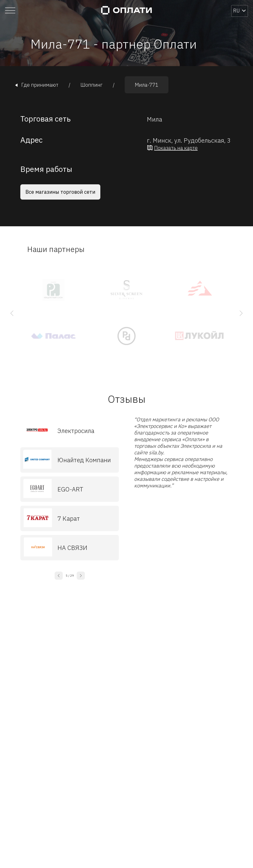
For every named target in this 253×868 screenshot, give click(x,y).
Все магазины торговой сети (60, 192)
